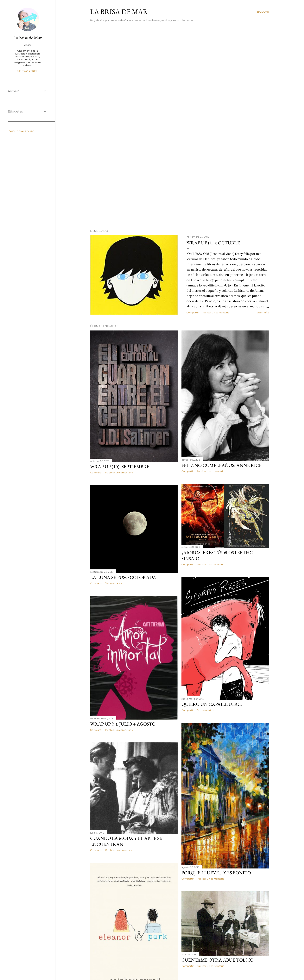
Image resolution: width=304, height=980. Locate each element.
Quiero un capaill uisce (212, 704)
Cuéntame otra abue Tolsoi (217, 960)
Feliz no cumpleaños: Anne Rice (222, 465)
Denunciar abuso (21, 131)
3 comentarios (114, 583)
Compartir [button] (193, 313)
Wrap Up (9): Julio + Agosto (123, 724)
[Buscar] (263, 12)
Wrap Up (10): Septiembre (120, 467)
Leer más (263, 313)
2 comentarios (205, 710)
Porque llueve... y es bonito (216, 873)
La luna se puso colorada (123, 577)
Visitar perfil (28, 71)
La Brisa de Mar (28, 38)
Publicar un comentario (215, 313)
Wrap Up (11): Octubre (213, 243)
